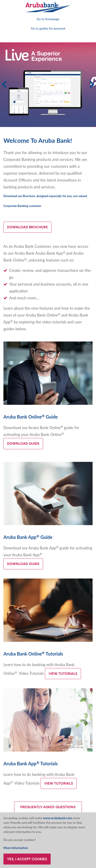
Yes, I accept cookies (27, 859)
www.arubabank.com (57, 818)
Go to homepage (48, 19)
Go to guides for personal (48, 28)
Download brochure (27, 227)
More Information (16, 848)
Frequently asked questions (48, 807)
